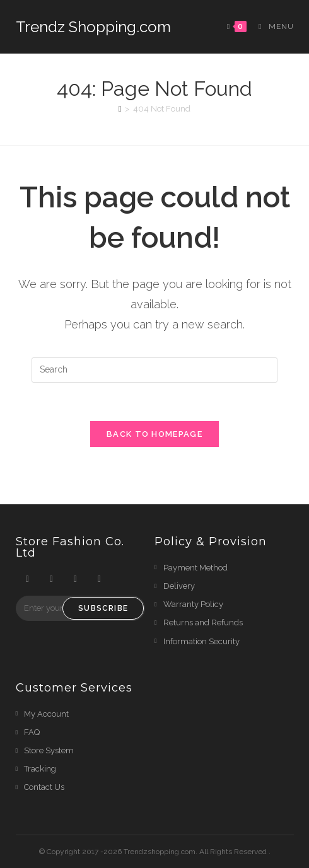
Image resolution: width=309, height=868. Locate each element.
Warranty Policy (193, 604)
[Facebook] (52, 579)
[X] (28, 579)
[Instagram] (76, 579)
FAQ (32, 732)
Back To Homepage (154, 434)
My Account (46, 714)
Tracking (40, 769)
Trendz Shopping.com (93, 27)
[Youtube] (100, 579)
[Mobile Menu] (271, 26)
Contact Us (44, 787)
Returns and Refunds (203, 622)
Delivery (179, 586)
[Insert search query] (154, 370)
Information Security (201, 641)
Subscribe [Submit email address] (103, 608)
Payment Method (195, 568)
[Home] (120, 109)
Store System (49, 750)
